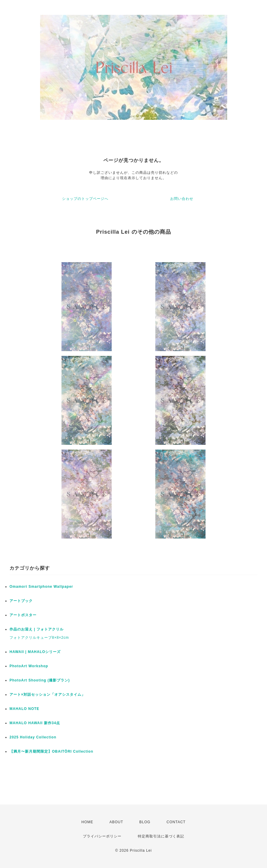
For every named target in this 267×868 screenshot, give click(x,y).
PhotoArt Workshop (29, 666)
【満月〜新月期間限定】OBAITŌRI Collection (51, 751)
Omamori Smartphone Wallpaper (41, 587)
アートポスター (23, 615)
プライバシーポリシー (102, 836)
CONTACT (176, 822)
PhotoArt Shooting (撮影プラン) (40, 680)
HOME (87, 822)
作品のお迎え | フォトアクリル (37, 629)
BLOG (145, 822)
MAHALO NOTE (24, 709)
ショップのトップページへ (85, 199)
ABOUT (116, 822)
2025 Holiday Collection (33, 737)
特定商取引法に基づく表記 (161, 836)
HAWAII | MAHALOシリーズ (35, 652)
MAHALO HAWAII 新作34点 (35, 723)
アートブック (21, 601)
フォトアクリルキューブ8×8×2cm (39, 638)
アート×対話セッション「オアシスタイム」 (47, 695)
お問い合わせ (182, 199)
